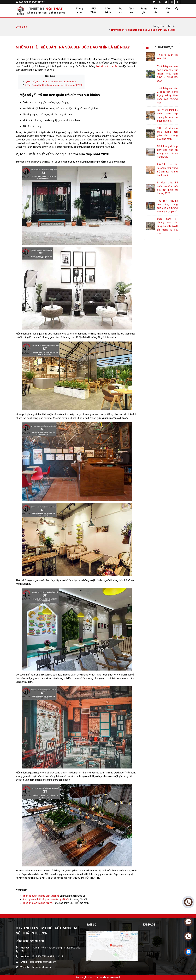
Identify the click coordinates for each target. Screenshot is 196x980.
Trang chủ (79, 10)
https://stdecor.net (42, 967)
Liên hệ (167, 10)
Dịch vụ (131, 10)
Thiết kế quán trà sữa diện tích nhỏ (41, 896)
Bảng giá (144, 10)
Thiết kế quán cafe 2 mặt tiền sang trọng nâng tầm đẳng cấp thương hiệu (167, 95)
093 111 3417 (56, 957)
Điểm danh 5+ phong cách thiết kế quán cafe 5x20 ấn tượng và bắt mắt (167, 226)
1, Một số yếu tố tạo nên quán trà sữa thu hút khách (51, 82)
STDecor (97, 977)
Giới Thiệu (94, 10)
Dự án (121, 10)
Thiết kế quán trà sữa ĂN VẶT (38, 903)
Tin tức (156, 10)
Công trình (108, 10)
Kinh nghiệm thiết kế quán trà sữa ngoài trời (46, 899)
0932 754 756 (39, 957)
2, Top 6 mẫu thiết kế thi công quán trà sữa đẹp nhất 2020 (54, 85)
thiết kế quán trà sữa (106, 66)
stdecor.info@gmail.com (32, 2)
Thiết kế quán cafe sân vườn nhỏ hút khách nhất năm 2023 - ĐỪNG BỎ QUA (167, 74)
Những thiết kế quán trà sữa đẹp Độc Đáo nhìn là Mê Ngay (143, 30)
